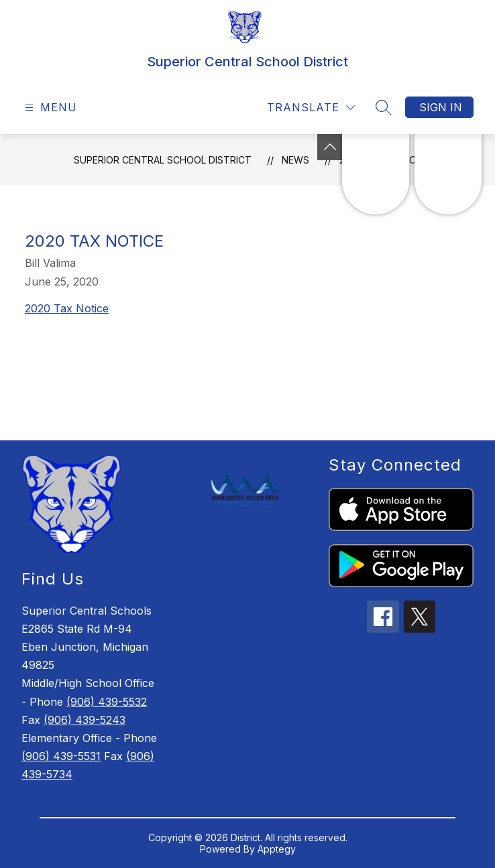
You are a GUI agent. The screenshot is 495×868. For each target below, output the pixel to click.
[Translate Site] (311, 108)
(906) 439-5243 (85, 720)
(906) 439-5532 (107, 702)
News (295, 160)
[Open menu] (49, 108)
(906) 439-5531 (61, 756)
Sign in (441, 107)
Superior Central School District (163, 160)
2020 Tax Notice (67, 308)
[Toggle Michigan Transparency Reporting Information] (330, 147)
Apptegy (277, 849)
